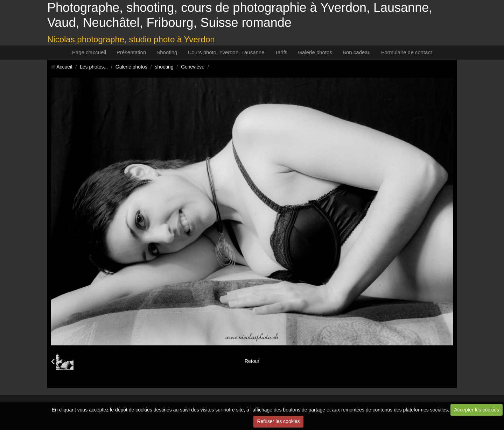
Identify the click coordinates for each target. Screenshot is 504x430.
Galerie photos (315, 52)
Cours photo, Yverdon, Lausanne (226, 52)
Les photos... (94, 67)
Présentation (131, 52)
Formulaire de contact (407, 52)
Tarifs (281, 52)
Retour (252, 361)
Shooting (167, 52)
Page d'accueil (89, 52)
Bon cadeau (357, 52)
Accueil (64, 67)
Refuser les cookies (278, 421)
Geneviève (193, 67)
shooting (164, 67)
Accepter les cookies (477, 410)
